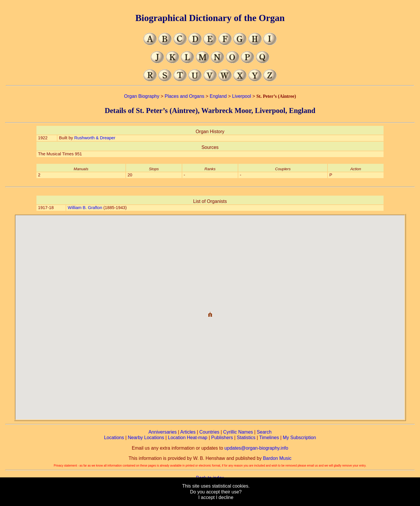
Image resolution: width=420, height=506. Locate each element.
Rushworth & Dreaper (95, 138)
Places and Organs (184, 96)
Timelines (269, 438)
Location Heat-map (188, 438)
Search (264, 432)
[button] (210, 312)
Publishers (222, 438)
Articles (188, 432)
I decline (225, 497)
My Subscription (299, 438)
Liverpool (242, 96)
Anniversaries (163, 432)
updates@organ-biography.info (256, 448)
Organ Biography (142, 96)
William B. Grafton (85, 208)
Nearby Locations (146, 438)
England (218, 96)
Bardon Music (277, 458)
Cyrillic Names (238, 432)
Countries (209, 432)
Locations (114, 438)
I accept (206, 497)
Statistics (246, 438)
